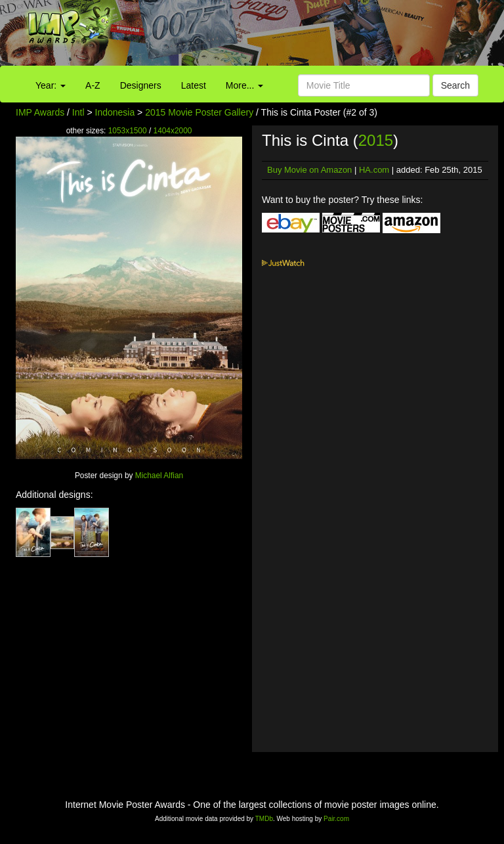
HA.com (374, 170)
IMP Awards (40, 112)
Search (455, 85)
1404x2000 (173, 131)
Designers (141, 85)
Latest (194, 85)
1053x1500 (128, 131)
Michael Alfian (159, 476)
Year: (51, 85)
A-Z (93, 85)
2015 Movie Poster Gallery (199, 112)
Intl (78, 112)
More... (244, 85)
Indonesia (115, 112)
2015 (376, 140)
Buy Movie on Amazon (309, 170)
